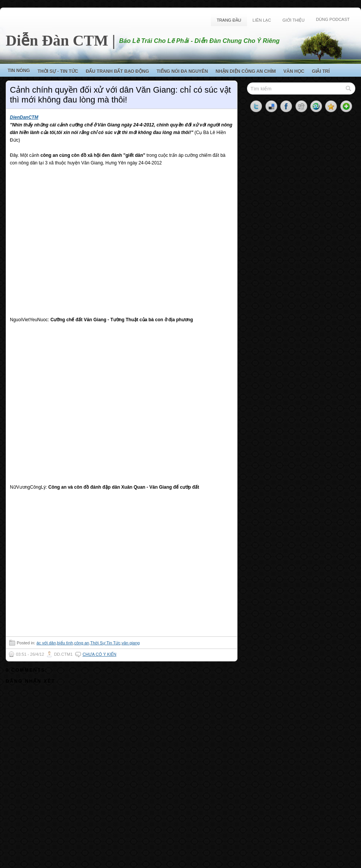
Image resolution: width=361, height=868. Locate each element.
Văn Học (294, 71)
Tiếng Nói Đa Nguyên (182, 71)
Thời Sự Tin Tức (105, 643)
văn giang (131, 643)
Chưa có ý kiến (99, 654)
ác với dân (46, 643)
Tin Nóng (19, 71)
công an (82, 643)
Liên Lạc (262, 20)
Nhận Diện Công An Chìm (246, 71)
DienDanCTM (24, 117)
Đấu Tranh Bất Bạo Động (117, 71)
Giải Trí (321, 71)
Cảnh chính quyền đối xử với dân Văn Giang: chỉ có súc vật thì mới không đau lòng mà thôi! (120, 95)
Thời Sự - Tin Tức (58, 71)
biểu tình (65, 643)
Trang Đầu (229, 20)
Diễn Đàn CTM (57, 40)
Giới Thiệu (293, 20)
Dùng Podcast (333, 19)
